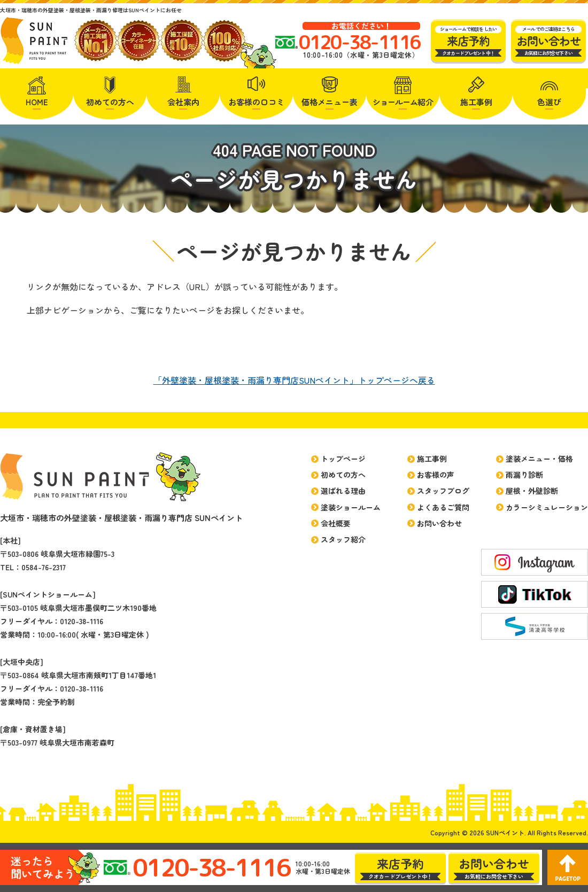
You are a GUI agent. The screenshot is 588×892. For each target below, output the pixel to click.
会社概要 (336, 523)
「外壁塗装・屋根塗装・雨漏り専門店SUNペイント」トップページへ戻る (294, 380)
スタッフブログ (443, 491)
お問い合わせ (439, 523)
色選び (549, 102)
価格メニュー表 (330, 102)
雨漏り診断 (524, 475)
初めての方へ (110, 102)
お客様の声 (436, 475)
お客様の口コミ (256, 102)
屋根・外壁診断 (532, 491)
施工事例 (476, 102)
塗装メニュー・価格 (539, 459)
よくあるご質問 (443, 507)
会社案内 (183, 102)
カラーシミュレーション (547, 507)
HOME (37, 102)
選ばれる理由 (343, 491)
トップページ (343, 459)
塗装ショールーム (351, 507)
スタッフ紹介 (343, 539)
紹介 (403, 102)
